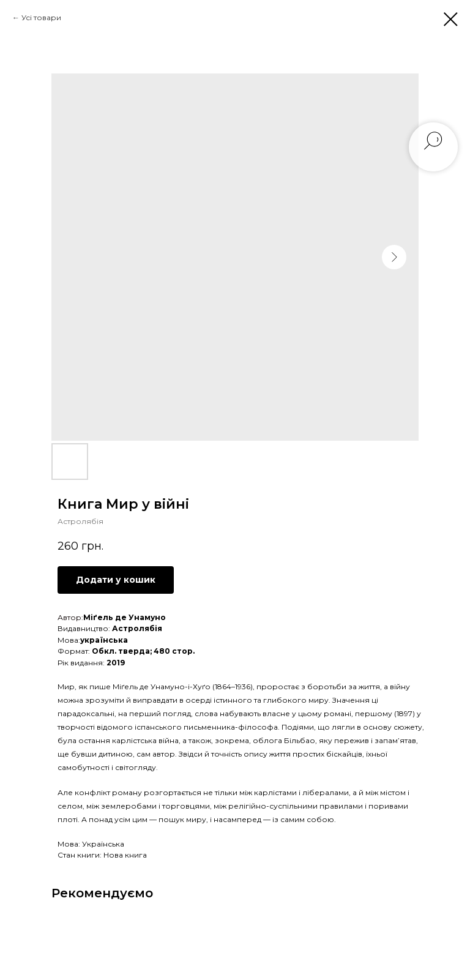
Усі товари (41, 17)
